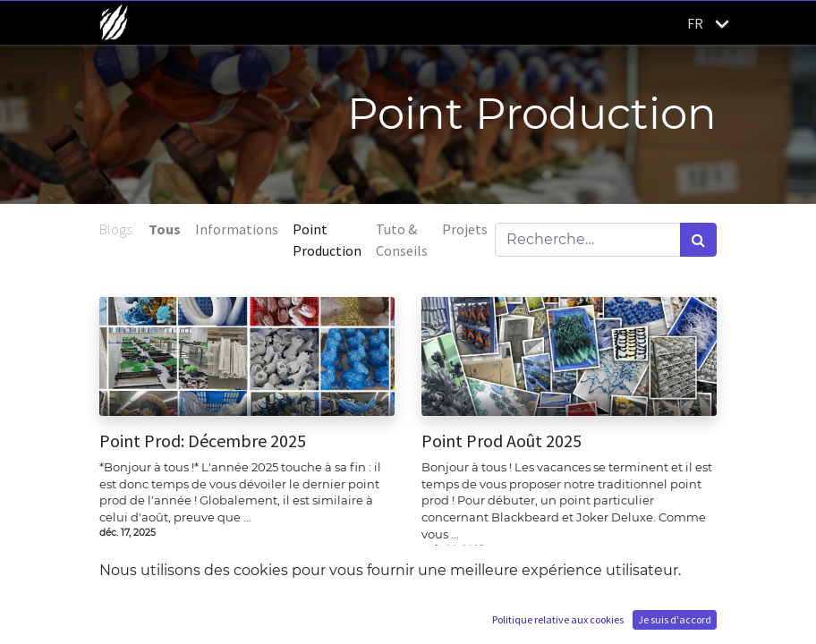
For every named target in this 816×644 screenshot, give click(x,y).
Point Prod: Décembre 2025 (203, 441)
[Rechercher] (698, 240)
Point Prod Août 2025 (501, 441)
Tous (165, 229)
